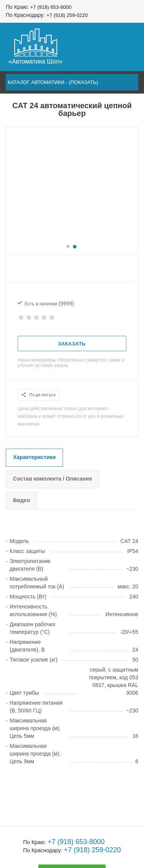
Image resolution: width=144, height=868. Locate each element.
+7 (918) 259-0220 (67, 15)
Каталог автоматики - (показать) (53, 82)
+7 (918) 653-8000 (51, 7)
